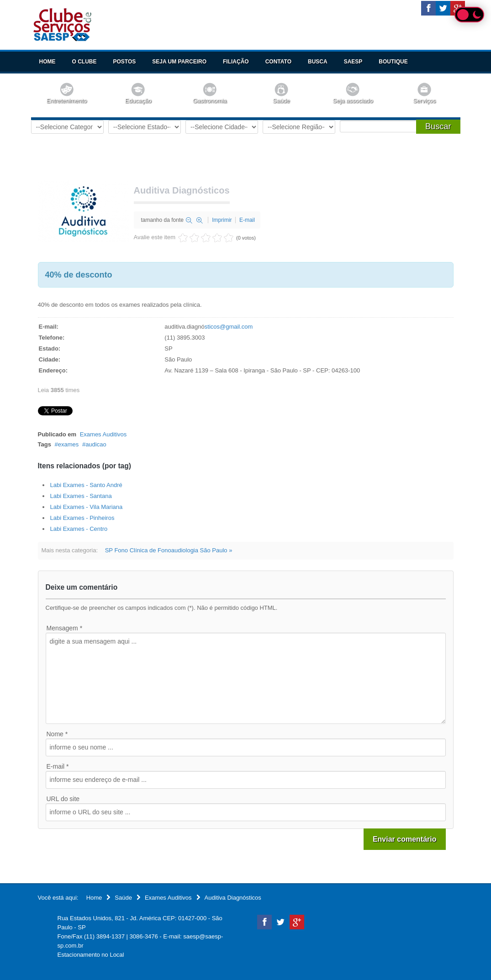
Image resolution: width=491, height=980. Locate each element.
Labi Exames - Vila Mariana (87, 507)
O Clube (84, 62)
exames (69, 444)
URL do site (63, 799)
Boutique (393, 62)
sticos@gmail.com (229, 327)
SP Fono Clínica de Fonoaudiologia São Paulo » (169, 550)
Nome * (57, 734)
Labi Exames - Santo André (86, 485)
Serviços (424, 101)
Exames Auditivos (103, 434)
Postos (125, 62)
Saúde (281, 101)
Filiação (236, 62)
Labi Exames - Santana (81, 496)
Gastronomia (210, 101)
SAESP (353, 62)
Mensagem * (65, 628)
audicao (96, 444)
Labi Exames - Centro (79, 529)
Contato (278, 62)
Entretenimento (67, 101)
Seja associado (353, 101)
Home (48, 62)
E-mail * (58, 766)
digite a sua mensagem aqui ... (246, 678)
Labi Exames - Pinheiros (82, 518)
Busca (318, 62)
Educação (138, 101)
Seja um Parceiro (179, 62)
